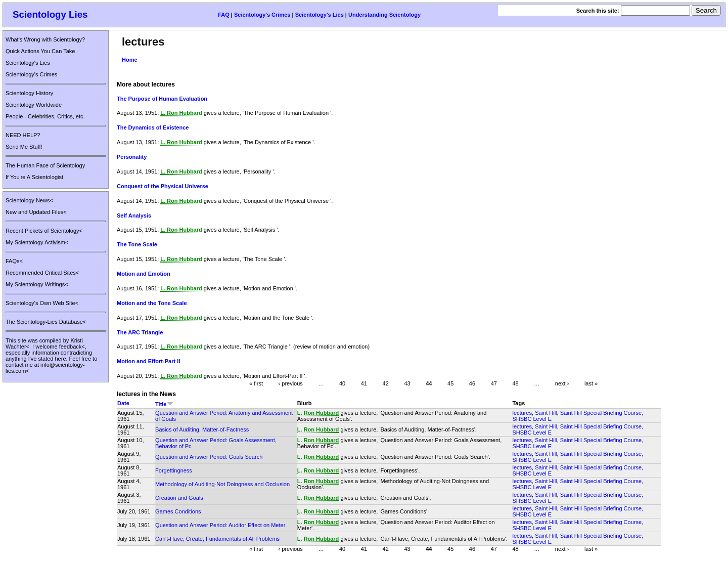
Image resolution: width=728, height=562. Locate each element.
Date (123, 403)
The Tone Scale (137, 244)
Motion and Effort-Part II (148, 361)
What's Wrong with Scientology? (45, 39)
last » (591, 383)
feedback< (72, 347)
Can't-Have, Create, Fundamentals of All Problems (217, 539)
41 (364, 383)
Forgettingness (174, 470)
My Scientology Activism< (37, 242)
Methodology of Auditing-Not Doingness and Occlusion (222, 484)
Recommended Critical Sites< (42, 273)
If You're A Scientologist (34, 177)
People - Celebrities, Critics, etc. (45, 116)
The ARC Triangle (140, 332)
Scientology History (29, 93)
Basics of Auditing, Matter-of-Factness (202, 429)
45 (450, 383)
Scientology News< (29, 200)
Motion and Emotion (144, 274)
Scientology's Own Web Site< (42, 303)
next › (562, 383)
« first (256, 383)
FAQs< (14, 261)
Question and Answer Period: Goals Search (209, 457)
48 (515, 383)
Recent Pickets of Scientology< (44, 231)
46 (472, 383)
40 (342, 383)
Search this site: (599, 11)
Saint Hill (546, 413)
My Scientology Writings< (37, 284)
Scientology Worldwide (34, 105)
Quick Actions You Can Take (40, 51)
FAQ (224, 15)
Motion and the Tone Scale (152, 303)
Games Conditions (178, 511)
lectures (522, 413)
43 (407, 383)
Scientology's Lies (320, 15)
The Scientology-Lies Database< (46, 322)
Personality (132, 157)
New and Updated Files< (36, 212)
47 (494, 383)
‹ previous (291, 383)
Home (130, 60)
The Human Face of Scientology (45, 165)
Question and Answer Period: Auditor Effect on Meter (220, 525)
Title (164, 404)
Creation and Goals (179, 498)
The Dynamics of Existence (153, 127)
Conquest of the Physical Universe (163, 186)
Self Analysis (134, 215)
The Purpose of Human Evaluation (162, 99)
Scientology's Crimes (262, 15)
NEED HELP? (23, 135)
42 (386, 383)
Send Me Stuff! (24, 147)
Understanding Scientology (384, 15)
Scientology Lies (50, 14)
